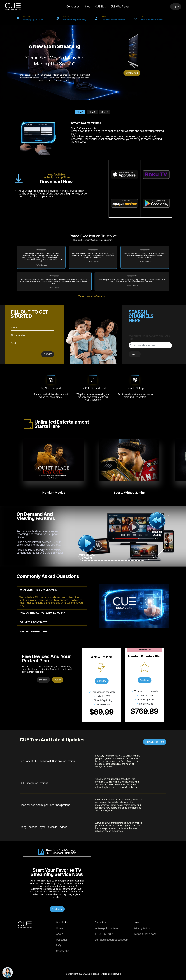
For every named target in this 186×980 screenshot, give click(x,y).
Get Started (132, 73)
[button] (52, 590)
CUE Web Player (120, 6)
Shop (87, 6)
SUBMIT (48, 354)
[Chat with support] (8, 972)
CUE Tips (100, 6)
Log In (176, 6)
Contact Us (71, 6)
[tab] (52, 590)
